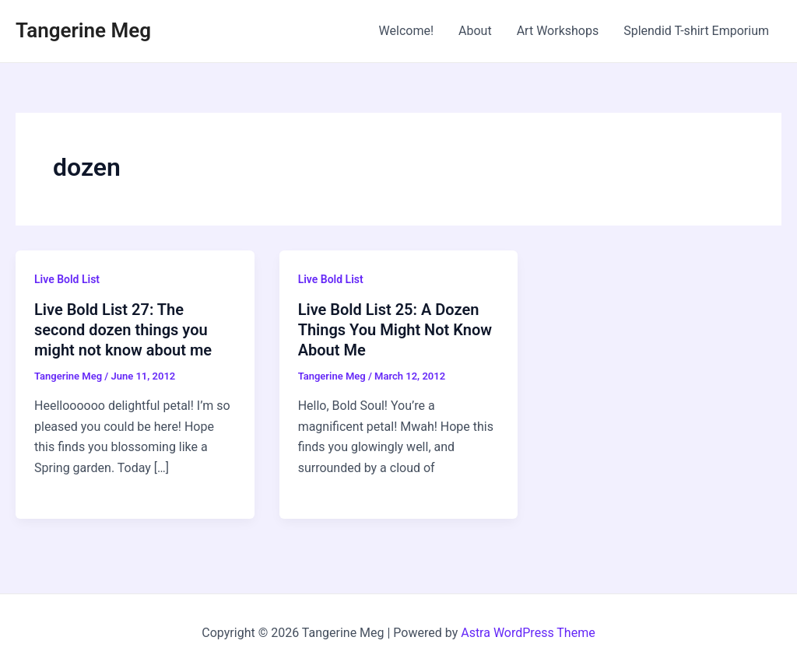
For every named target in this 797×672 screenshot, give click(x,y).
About (475, 31)
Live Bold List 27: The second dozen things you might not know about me (123, 330)
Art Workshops (558, 31)
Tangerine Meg (83, 30)
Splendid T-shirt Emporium (696, 31)
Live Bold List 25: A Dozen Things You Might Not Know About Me (395, 330)
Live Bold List (67, 279)
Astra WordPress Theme (528, 633)
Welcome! (406, 31)
